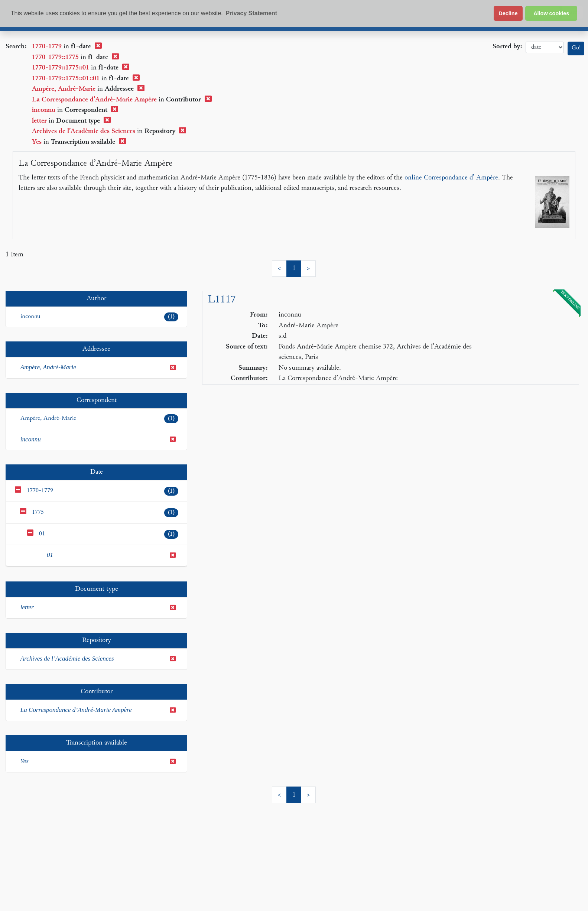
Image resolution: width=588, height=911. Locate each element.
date (545, 47)
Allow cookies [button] (551, 13)
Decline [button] (508, 13)
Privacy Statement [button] (251, 13)
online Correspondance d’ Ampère (451, 178)
